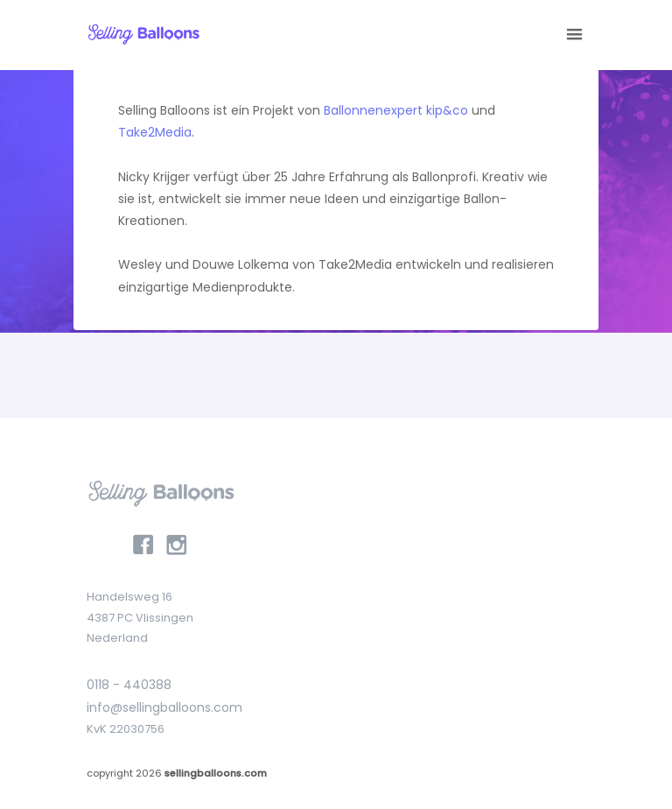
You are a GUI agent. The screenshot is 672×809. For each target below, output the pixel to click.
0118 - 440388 (129, 685)
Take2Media (155, 132)
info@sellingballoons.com (164, 707)
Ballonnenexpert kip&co (396, 110)
